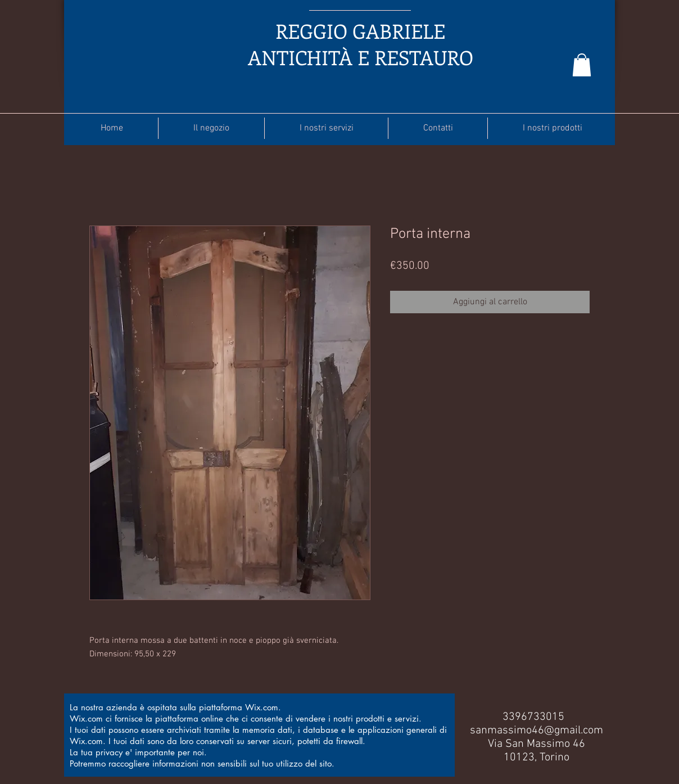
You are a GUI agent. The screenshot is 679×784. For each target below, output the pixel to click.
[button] (582, 65)
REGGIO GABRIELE (360, 31)
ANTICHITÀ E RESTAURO (361, 57)
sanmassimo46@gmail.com (537, 731)
